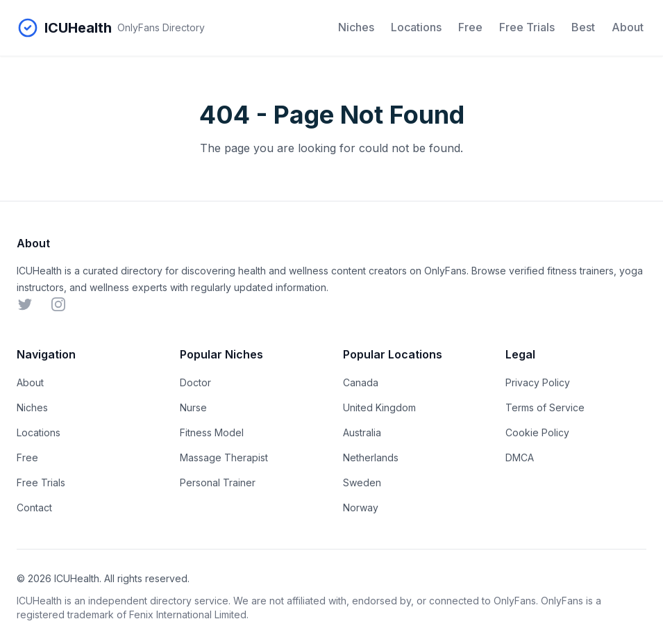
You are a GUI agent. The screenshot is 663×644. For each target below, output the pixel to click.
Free (470, 27)
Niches (356, 27)
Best (583, 27)
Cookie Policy (537, 432)
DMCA (520, 457)
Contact (34, 507)
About (628, 27)
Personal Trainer (218, 482)
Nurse (193, 407)
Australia (362, 432)
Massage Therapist (224, 457)
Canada (361, 382)
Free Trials (527, 27)
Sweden (362, 482)
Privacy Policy (538, 382)
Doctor (195, 382)
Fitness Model (212, 432)
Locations (416, 27)
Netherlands (371, 457)
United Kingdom (379, 407)
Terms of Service (545, 407)
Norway (361, 507)
